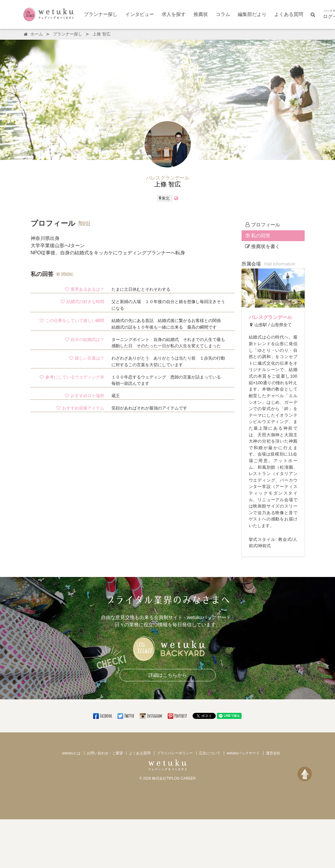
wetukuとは (71, 753)
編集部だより (252, 14)
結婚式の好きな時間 (82, 302)
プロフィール (263, 225)
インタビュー (140, 14)
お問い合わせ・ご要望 (105, 753)
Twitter (126, 716)
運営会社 (273, 753)
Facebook (103, 716)
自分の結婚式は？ (84, 339)
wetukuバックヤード (243, 753)
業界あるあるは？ (84, 289)
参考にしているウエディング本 (72, 377)
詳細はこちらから (168, 675)
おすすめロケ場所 (84, 396)
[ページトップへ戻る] (305, 774)
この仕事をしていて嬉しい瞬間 (72, 321)
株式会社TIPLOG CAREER (174, 778)
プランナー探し (101, 14)
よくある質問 (289, 14)
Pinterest (178, 716)
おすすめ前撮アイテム (80, 408)
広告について (210, 753)
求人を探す (174, 14)
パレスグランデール (270, 317)
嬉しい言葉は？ (87, 358)
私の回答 (258, 236)
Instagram (151, 716)
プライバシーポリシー (175, 753)
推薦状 (201, 14)
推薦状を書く (263, 246)
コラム (223, 14)
